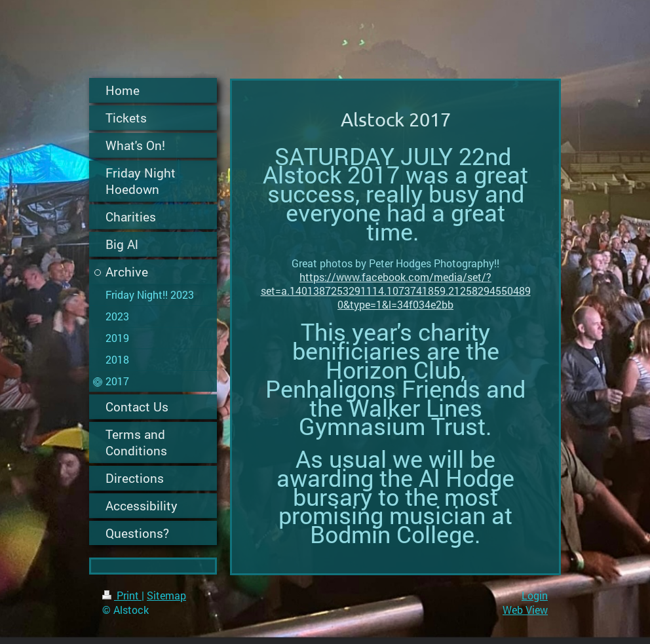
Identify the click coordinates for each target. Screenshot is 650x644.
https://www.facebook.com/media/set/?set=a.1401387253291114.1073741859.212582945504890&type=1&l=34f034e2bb (396, 291)
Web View (525, 610)
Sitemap (166, 595)
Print (122, 595)
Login (535, 595)
